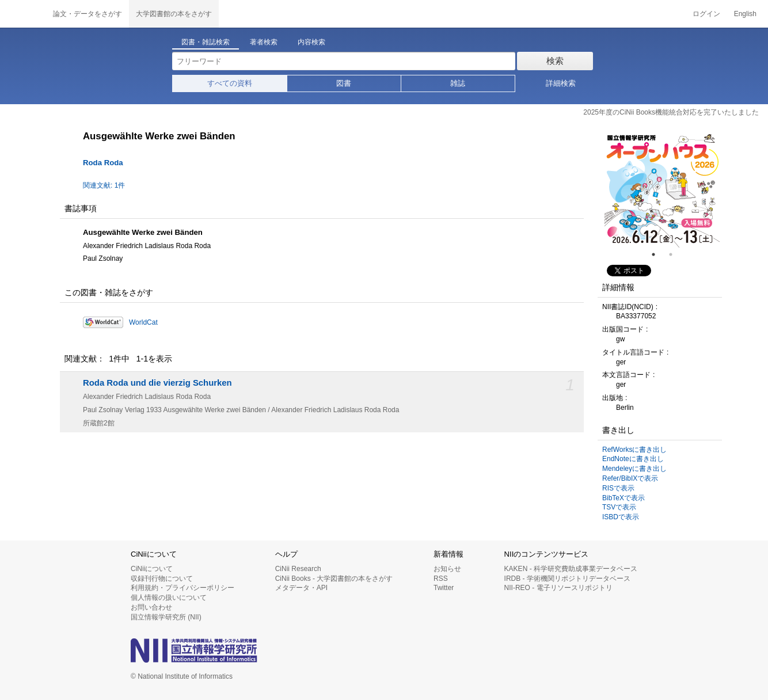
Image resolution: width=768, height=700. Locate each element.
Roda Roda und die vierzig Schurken (157, 383)
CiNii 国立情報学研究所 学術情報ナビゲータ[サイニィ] (23, 14)
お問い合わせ (151, 607)
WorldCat (143, 322)
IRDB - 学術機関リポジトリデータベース (567, 579)
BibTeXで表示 (623, 498)
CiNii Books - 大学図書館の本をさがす (334, 579)
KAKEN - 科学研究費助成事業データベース (571, 569)
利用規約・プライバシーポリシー (183, 588)
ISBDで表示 (621, 517)
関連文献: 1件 (104, 185)
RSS (441, 579)
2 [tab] (675, 254)
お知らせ (447, 569)
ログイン (706, 14)
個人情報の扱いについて (169, 598)
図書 (344, 83)
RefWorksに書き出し (634, 450)
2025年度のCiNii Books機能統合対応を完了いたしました (671, 112)
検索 (555, 61)
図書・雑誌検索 (206, 42)
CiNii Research (298, 569)
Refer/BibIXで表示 (630, 478)
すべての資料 (230, 83)
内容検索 (311, 42)
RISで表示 (618, 488)
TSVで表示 (619, 507)
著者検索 (264, 42)
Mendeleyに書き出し (634, 469)
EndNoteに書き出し (633, 459)
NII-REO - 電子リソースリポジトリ (558, 588)
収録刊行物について (162, 579)
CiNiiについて (152, 569)
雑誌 (458, 83)
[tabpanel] (662, 190)
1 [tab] (658, 254)
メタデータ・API (301, 588)
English (745, 14)
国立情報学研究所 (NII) (166, 617)
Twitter (444, 588)
